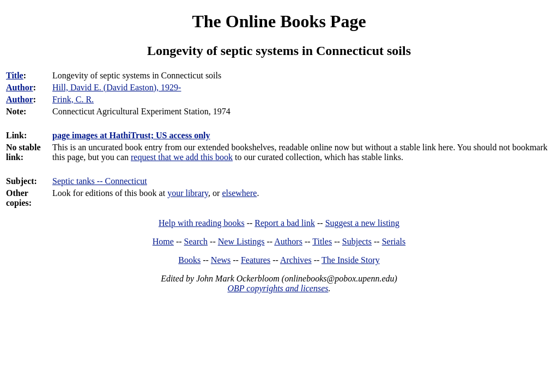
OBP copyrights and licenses (278, 288)
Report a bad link (285, 223)
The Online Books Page (279, 21)
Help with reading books (202, 223)
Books (189, 260)
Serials (394, 241)
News (221, 260)
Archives (296, 260)
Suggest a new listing (362, 223)
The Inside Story (351, 260)
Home (163, 241)
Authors (288, 241)
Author (20, 87)
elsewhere (239, 193)
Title (15, 75)
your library (188, 193)
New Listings (241, 241)
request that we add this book (182, 157)
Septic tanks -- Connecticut (100, 181)
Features (256, 260)
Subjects (357, 241)
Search (196, 241)
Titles (322, 241)
